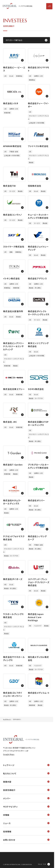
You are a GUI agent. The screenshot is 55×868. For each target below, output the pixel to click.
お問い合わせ (26, 840)
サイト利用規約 (10, 861)
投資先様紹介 (26, 790)
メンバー (26, 798)
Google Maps (9, 754)
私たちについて (26, 773)
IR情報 (26, 815)
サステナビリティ (26, 807)
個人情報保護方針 (11, 856)
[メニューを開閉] (49, 6)
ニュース (26, 823)
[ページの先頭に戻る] (44, 864)
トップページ (26, 765)
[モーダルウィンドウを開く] (14, 56)
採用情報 (26, 832)
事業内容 (26, 782)
